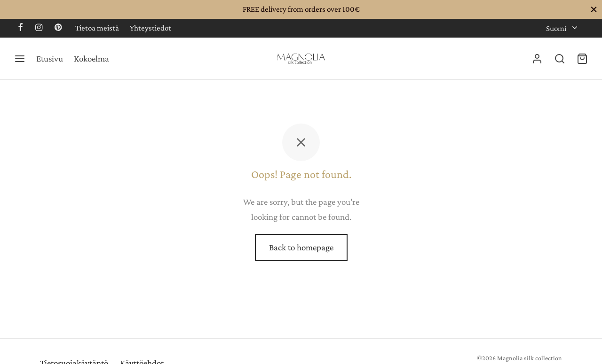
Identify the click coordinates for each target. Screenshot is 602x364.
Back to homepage (301, 247)
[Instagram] (39, 28)
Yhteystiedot (150, 28)
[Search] (560, 59)
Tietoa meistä (97, 28)
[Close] (594, 9)
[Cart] (582, 59)
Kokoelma (91, 58)
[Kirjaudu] (537, 59)
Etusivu (50, 58)
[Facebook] (20, 28)
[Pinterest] (58, 28)
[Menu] (20, 59)
